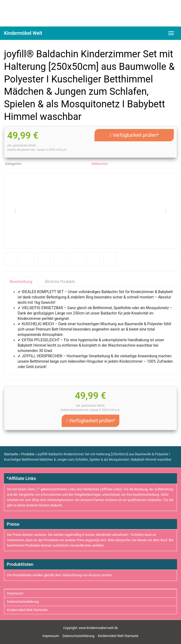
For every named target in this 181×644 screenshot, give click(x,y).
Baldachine (100, 164)
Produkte (28, 454)
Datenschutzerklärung (23, 602)
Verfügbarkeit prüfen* (134, 135)
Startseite (11, 454)
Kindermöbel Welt (23, 33)
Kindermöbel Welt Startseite (27, 610)
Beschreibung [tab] (21, 282)
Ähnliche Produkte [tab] (60, 282)
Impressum (15, 593)
